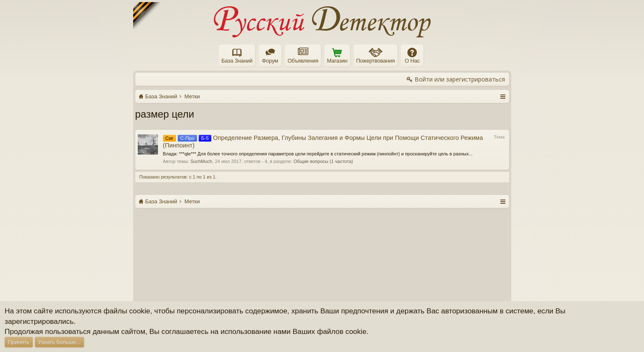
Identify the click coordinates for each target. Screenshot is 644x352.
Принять (19, 342)
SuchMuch (201, 161)
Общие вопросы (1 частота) (323, 161)
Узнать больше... (59, 342)
